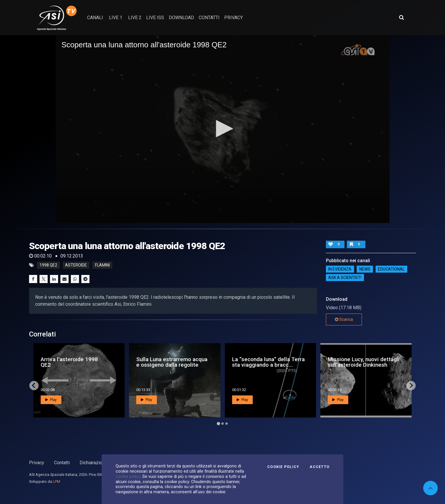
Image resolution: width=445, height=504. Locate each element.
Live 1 (116, 18)
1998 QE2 (48, 265)
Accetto (320, 467)
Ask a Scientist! (345, 278)
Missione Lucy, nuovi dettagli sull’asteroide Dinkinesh (364, 362)
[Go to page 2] (222, 424)
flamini (102, 265)
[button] (222, 129)
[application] (223, 129)
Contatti (62, 463)
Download (181, 18)
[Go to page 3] (227, 424)
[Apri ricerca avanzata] (401, 17)
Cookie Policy (283, 467)
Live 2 (135, 18)
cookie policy (128, 476)
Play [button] (51, 400)
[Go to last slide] (34, 386)
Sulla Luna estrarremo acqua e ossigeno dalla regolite (172, 362)
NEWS (365, 269)
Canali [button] (95, 18)
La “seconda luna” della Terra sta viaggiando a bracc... (268, 362)
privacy (234, 18)
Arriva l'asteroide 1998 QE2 (69, 362)
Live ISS (155, 18)
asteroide (76, 265)
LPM (56, 482)
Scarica (344, 319)
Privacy (37, 463)
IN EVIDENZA (340, 269)
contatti (209, 18)
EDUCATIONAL (391, 269)
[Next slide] (411, 386)
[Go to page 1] (218, 423)
